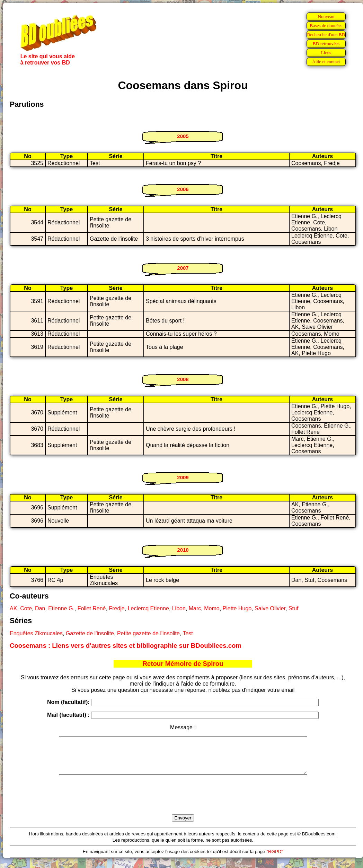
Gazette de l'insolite (90, 633)
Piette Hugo (237, 608)
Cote (26, 608)
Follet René (92, 608)
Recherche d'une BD (326, 35)
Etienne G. (61, 608)
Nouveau (326, 16)
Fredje (117, 608)
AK (13, 608)
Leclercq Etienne (148, 608)
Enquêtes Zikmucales (36, 633)
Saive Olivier (270, 608)
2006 (183, 189)
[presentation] (183, 802)
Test (188, 633)
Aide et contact (326, 62)
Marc (195, 608)
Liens (326, 53)
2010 (183, 550)
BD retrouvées (326, 44)
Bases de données (326, 25)
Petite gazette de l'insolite (148, 633)
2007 (183, 268)
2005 (183, 136)
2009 (183, 477)
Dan (40, 608)
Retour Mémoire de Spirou (183, 664)
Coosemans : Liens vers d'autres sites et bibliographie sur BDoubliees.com (126, 646)
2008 (183, 379)
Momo (212, 608)
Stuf (293, 608)
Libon (179, 608)
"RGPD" (275, 859)
